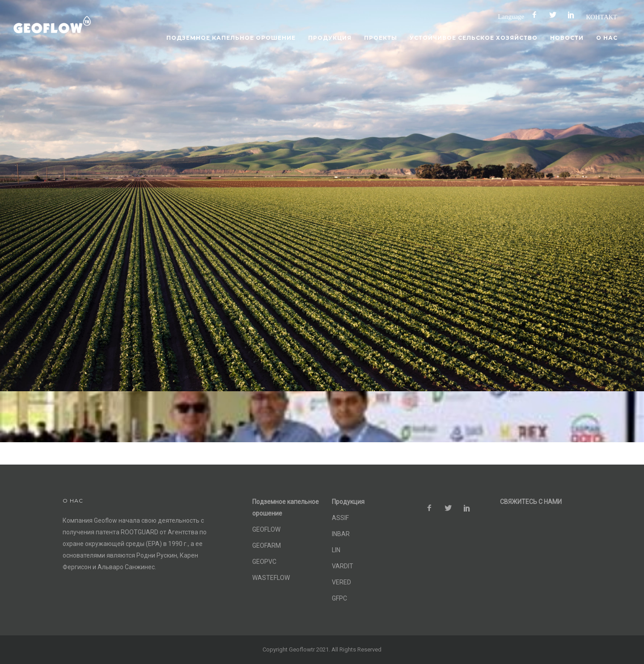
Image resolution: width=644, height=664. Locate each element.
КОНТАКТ (602, 17)
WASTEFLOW (271, 578)
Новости (567, 38)
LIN (336, 550)
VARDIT (343, 566)
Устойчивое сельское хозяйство (474, 38)
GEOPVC (264, 562)
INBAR (341, 534)
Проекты (381, 38)
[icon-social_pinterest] (573, 15)
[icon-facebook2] (537, 15)
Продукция (330, 38)
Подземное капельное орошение (231, 38)
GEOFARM (267, 546)
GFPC (339, 598)
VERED (341, 582)
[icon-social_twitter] (555, 15)
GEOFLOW (266, 529)
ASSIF (340, 518)
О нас (607, 38)
